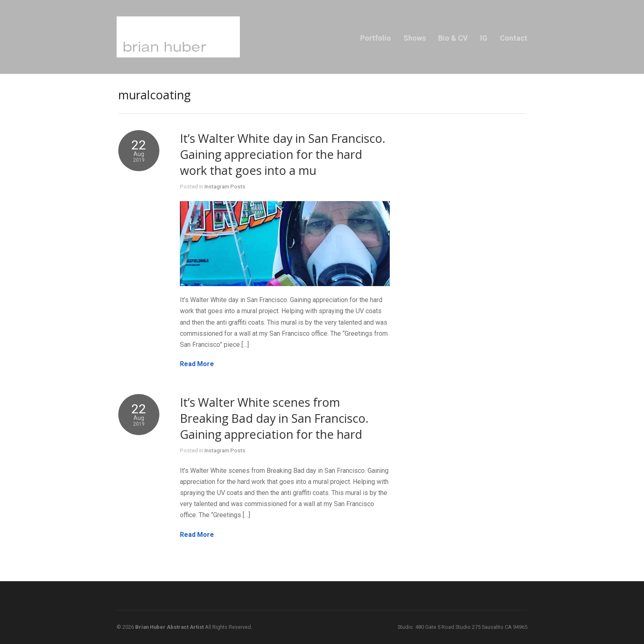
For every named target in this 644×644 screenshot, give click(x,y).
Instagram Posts (225, 186)
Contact (514, 38)
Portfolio (376, 38)
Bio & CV (453, 38)
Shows (415, 38)
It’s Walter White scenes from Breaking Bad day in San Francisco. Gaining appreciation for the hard (274, 418)
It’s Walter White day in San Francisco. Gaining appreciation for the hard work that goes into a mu (283, 154)
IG (484, 38)
